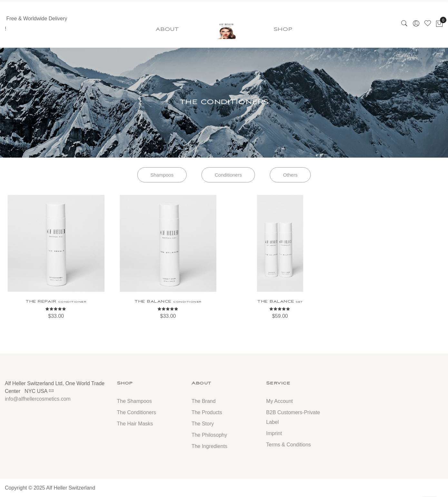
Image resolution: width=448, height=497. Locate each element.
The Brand (204, 401)
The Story (203, 424)
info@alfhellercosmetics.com (38, 399)
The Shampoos (135, 401)
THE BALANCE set (280, 301)
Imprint (274, 433)
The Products (207, 412)
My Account (280, 401)
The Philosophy (209, 435)
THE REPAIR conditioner (56, 301)
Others (290, 175)
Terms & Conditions (289, 445)
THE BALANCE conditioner (168, 301)
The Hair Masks (135, 424)
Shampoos (162, 175)
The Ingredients (209, 446)
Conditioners (228, 175)
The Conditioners (137, 412)
